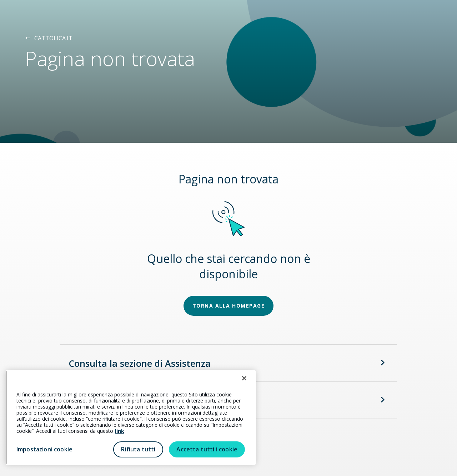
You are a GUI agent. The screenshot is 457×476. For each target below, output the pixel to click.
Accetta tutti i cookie (207, 449)
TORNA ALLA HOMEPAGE (229, 306)
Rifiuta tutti (138, 449)
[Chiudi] (244, 378)
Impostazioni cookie (44, 449)
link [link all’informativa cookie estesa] (120, 431)
